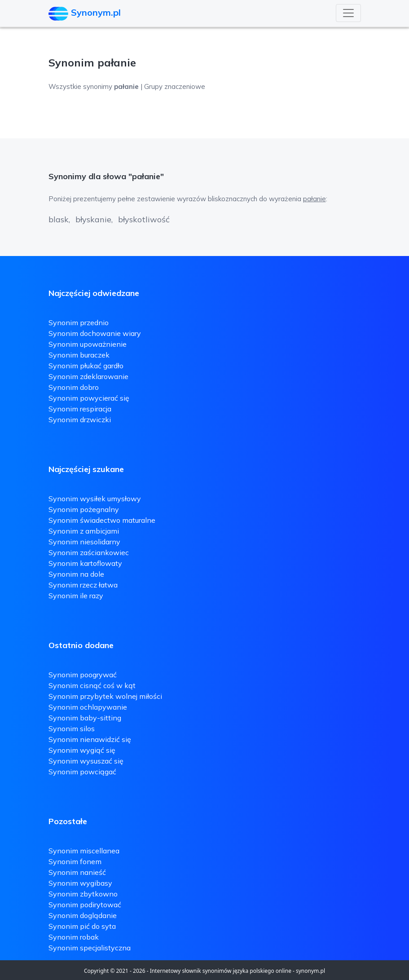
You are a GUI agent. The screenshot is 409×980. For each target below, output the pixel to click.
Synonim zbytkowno (83, 894)
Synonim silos (72, 728)
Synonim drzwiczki (80, 419)
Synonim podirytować (85, 905)
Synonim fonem (75, 861)
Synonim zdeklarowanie (88, 376)
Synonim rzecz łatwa (83, 585)
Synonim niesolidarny (84, 542)
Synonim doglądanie (83, 915)
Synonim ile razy (76, 596)
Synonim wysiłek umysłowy (95, 499)
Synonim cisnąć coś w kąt (92, 685)
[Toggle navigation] (348, 13)
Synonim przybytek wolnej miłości (105, 696)
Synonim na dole (76, 574)
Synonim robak (74, 937)
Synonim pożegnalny (84, 509)
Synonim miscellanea (84, 851)
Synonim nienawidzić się (90, 739)
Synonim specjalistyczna (90, 948)
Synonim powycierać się (89, 398)
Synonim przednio (79, 322)
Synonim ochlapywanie (88, 707)
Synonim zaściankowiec (89, 552)
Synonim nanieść (77, 872)
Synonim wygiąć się (82, 750)
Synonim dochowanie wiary (95, 333)
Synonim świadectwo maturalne (102, 520)
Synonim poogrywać (83, 675)
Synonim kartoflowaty (85, 563)
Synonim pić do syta (82, 926)
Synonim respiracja (80, 409)
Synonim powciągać (82, 772)
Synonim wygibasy (80, 883)
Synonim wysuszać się (86, 761)
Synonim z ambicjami (84, 531)
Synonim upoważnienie (88, 344)
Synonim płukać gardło (86, 366)
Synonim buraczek (79, 355)
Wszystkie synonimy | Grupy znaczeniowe (127, 86)
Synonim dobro (74, 387)
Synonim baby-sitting (85, 718)
